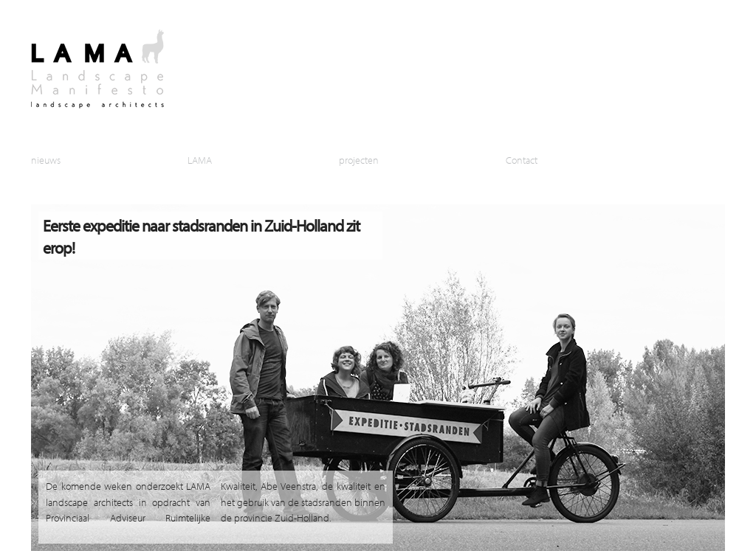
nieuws (46, 160)
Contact (522, 160)
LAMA (200, 160)
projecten (359, 160)
